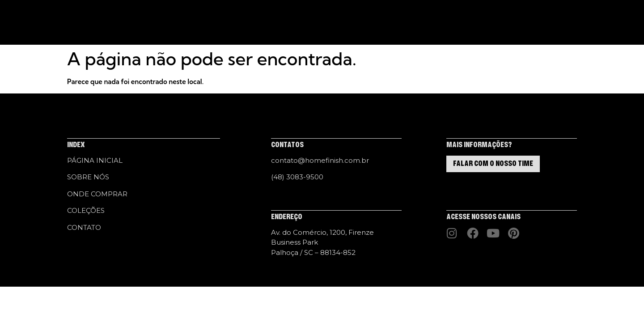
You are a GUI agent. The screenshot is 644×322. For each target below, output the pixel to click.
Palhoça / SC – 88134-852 (313, 252)
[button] (552, 23)
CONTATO (383, 22)
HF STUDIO (314, 22)
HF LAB (350, 22)
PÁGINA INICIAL (184, 22)
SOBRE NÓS (232, 22)
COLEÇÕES (274, 22)
